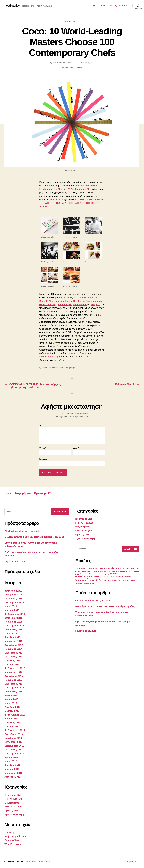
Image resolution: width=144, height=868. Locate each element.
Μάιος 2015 (11, 703)
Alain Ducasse (56, 301)
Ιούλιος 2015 (11, 695)
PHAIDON (54, 199)
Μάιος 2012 (11, 761)
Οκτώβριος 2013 (13, 742)
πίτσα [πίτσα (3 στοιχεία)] (120, 574)
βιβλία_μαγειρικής (71, 368)
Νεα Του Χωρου (72, 21)
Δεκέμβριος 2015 (14, 676)
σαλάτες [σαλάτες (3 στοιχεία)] (129, 574)
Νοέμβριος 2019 (13, 595)
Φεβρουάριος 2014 (15, 730)
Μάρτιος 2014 (12, 726)
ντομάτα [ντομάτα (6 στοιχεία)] (113, 574)
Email (76, 448)
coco (49, 368)
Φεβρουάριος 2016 (15, 668)
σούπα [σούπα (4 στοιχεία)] (96, 577)
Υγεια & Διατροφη (14, 814)
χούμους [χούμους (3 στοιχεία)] (86, 583)
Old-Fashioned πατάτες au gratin (22, 531)
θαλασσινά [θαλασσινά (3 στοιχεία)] (121, 569)
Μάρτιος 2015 (12, 711)
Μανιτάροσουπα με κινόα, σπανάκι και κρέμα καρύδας (34, 537)
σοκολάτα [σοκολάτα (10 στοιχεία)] (80, 576)
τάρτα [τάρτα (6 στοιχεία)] (92, 580)
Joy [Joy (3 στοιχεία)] (77, 569)
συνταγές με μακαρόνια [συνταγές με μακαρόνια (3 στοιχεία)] (123, 577)
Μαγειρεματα (12, 803)
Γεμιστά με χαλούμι (15, 561)
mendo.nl (60, 360)
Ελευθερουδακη (48, 357)
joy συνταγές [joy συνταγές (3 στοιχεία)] (83, 569)
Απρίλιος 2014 (12, 722)
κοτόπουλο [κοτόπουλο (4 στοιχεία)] (85, 571)
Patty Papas (67, 63)
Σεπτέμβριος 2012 (14, 753)
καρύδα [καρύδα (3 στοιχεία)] (78, 571)
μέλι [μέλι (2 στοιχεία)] (105, 571)
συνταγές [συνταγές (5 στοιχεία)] (110, 577)
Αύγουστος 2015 (13, 691)
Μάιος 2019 (11, 606)
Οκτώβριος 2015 (13, 684)
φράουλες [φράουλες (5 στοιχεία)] (131, 580)
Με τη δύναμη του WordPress (39, 862)
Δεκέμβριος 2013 (14, 734)
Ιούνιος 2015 (11, 699)
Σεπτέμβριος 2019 (14, 602)
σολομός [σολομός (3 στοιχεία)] (90, 577)
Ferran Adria (66, 297)
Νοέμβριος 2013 (13, 738)
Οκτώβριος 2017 (13, 653)
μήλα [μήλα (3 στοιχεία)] (109, 571)
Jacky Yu (96, 304)
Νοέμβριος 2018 (13, 622)
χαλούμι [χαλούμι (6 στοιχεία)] (79, 583)
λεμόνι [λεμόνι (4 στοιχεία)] (100, 571)
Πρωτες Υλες (12, 810)
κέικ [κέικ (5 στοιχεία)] (137, 568)
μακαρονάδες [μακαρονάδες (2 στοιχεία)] (115, 571)
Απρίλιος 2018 (12, 637)
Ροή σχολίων (12, 840)
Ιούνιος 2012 (11, 757)
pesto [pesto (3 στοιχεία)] (90, 569)
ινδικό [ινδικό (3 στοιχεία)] (128, 569)
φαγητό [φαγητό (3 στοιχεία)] (115, 580)
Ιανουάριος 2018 (13, 641)
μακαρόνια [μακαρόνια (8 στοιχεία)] (125, 571)
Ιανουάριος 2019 (13, 618)
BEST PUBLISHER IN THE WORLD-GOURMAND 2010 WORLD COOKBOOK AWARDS (71, 203)
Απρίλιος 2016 (12, 660)
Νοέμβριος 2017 (13, 649)
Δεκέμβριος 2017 (14, 645)
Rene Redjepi (65, 304)
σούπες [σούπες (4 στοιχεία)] (103, 577)
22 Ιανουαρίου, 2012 (86, 63)
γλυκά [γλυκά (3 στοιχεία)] (108, 569)
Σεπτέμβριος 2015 (14, 688)
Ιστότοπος (43, 459)
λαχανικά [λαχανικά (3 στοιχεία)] (94, 571)
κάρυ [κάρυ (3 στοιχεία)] (133, 569)
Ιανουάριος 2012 (13, 773)
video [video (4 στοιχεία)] (95, 568)
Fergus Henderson (75, 301)
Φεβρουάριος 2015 (15, 715)
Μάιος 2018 (11, 633)
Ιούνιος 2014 (11, 719)
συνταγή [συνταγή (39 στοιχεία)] (82, 580)
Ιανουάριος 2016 (13, 672)
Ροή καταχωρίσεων (15, 836)
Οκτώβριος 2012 (13, 750)
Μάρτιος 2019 (12, 610)
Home (96, 6)
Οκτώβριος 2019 (13, 598)
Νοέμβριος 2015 (13, 680)
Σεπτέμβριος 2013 (14, 746)
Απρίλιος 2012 (12, 765)
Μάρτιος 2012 (12, 769)
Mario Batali (80, 297)
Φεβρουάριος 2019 (15, 614)
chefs (45, 368)
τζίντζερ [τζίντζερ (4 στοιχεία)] (99, 580)
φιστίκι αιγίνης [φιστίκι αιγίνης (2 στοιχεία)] (122, 580)
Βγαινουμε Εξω (13, 795)
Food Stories (12, 6)
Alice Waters (80, 304)
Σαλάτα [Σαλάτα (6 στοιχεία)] (102, 568)
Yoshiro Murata (94, 301)
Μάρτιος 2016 (12, 664)
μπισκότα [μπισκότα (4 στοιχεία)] (98, 574)
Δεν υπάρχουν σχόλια (74, 67)
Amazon (85, 357)
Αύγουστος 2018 (13, 629)
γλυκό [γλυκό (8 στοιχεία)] (114, 568)
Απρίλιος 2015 (12, 707)
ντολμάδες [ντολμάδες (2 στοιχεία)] (106, 574)
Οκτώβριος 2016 (13, 657)
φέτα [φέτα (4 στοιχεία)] (109, 580)
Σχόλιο (42, 426)
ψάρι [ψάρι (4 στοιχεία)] (92, 583)
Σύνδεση (9, 832)
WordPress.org (13, 844)
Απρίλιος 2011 (12, 777)
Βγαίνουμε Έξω (121, 6)
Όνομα (43, 448)
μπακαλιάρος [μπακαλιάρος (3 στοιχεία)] (89, 574)
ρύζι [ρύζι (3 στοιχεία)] (124, 574)
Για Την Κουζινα (13, 799)
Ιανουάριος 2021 (13, 591)
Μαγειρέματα (106, 6)
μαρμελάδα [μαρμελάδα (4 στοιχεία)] (80, 574)
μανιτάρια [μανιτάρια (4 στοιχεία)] (135, 571)
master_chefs (57, 368)
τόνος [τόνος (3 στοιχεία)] (104, 580)
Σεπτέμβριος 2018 (14, 626)
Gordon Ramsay (48, 304)
